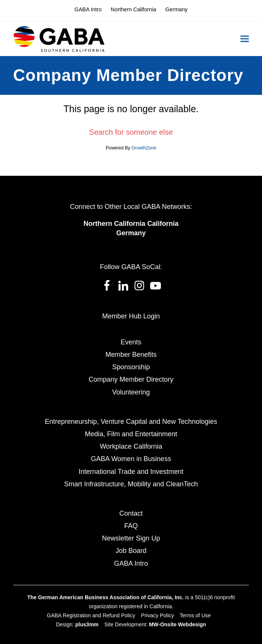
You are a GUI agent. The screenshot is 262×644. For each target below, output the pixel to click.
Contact (131, 513)
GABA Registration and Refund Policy (91, 615)
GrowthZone (144, 148)
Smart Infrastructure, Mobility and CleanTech (131, 484)
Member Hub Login (131, 316)
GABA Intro (131, 563)
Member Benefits (131, 355)
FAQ (131, 526)
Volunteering (131, 392)
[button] (245, 39)
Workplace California (131, 446)
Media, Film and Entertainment (131, 434)
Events (131, 342)
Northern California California (131, 224)
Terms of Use (195, 615)
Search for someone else (131, 132)
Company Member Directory (131, 379)
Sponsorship (131, 367)
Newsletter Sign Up (131, 538)
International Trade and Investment (131, 472)
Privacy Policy (157, 615)
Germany (131, 233)
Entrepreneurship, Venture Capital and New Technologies (131, 422)
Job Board (131, 551)
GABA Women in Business (131, 459)
